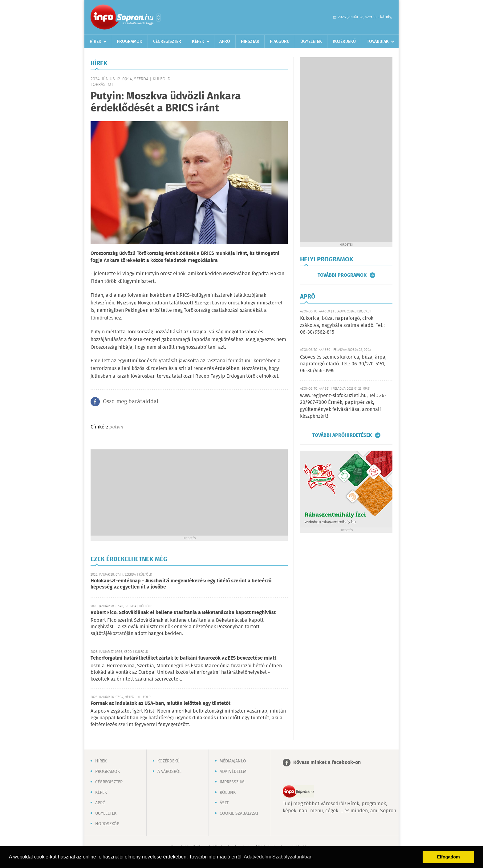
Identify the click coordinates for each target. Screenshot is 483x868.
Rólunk (228, 793)
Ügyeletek (311, 42)
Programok (130, 42)
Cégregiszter (167, 42)
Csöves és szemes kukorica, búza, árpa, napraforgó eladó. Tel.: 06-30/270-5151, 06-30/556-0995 (343, 364)
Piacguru (280, 42)
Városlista (158, 18)
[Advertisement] (189, 492)
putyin (116, 427)
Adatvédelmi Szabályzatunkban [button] (278, 857)
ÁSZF (224, 803)
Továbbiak (378, 42)
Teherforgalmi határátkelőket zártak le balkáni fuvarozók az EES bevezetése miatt (183, 658)
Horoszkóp (107, 824)
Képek (198, 42)
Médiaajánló (233, 761)
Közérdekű (344, 42)
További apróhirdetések (342, 435)
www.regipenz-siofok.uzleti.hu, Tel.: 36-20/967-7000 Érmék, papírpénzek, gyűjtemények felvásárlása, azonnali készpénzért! (343, 406)
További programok (342, 275)
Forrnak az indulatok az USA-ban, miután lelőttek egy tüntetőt (160, 703)
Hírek (95, 42)
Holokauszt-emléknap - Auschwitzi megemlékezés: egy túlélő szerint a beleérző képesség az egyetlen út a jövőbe (181, 584)
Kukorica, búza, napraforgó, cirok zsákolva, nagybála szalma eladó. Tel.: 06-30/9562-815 (342, 325)
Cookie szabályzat (239, 814)
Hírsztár (250, 42)
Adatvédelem (233, 772)
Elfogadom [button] (448, 857)
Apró (225, 42)
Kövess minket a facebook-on (327, 763)
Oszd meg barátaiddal (131, 402)
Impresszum (232, 782)
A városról (169, 772)
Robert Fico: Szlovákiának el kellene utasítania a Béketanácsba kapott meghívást (183, 613)
